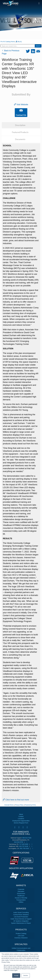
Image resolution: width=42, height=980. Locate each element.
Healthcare (21, 896)
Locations (21, 819)
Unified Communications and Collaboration (21, 949)
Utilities (21, 902)
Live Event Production (21, 917)
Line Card (21, 936)
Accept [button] (16, 976)
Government (21, 894)
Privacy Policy (19, 805)
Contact (21, 816)
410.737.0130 (24, 846)
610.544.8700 (19, 842)
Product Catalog (21, 934)
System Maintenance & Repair (21, 923)
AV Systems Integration (21, 921)
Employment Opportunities (21, 821)
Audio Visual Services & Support (21, 919)
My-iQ (19, 42)
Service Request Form (21, 823)
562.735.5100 (24, 848)
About (21, 814)
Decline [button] (26, 976)
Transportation (21, 900)
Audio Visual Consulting (21, 912)
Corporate (21, 889)
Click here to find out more (16, 800)
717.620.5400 (24, 844)
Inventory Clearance (21, 938)
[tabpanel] (15, 875)
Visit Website (21, 105)
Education (21, 891)
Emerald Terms (9, 805)
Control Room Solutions (21, 915)
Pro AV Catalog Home (8, 42)
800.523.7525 (27, 838)
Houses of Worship (21, 898)
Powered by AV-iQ (30, 805)
